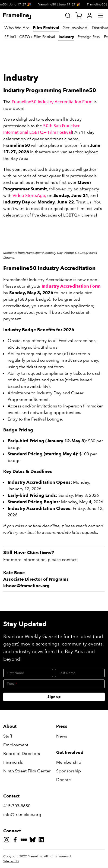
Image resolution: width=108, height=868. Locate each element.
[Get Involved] (75, 28)
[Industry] (66, 37)
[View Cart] (79, 16)
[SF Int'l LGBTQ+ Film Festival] (30, 37)
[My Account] (90, 16)
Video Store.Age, (29, 196)
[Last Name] (80, 673)
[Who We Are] (17, 28)
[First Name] (28, 673)
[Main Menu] (100, 16)
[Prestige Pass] (89, 37)
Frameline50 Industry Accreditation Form (52, 102)
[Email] (54, 684)
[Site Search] (68, 16)
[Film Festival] (46, 28)
